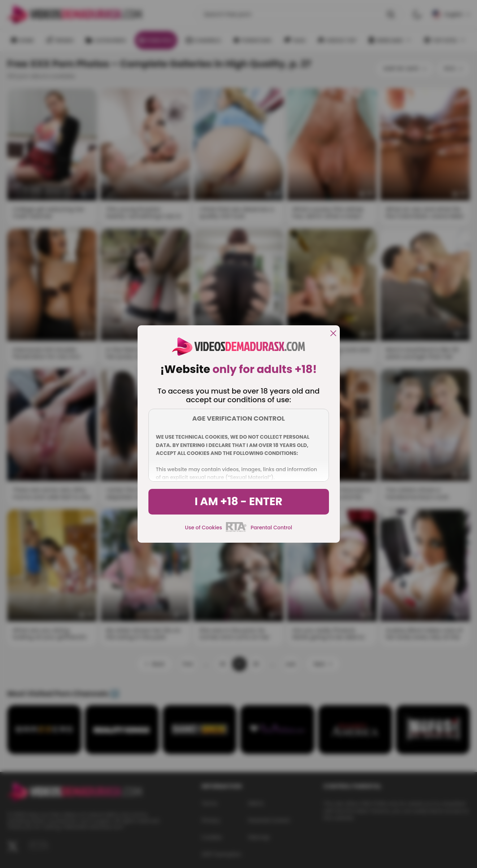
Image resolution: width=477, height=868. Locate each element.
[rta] (236, 531)
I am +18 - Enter (238, 502)
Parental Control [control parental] (271, 528)
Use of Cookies (203, 528)
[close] (333, 334)
